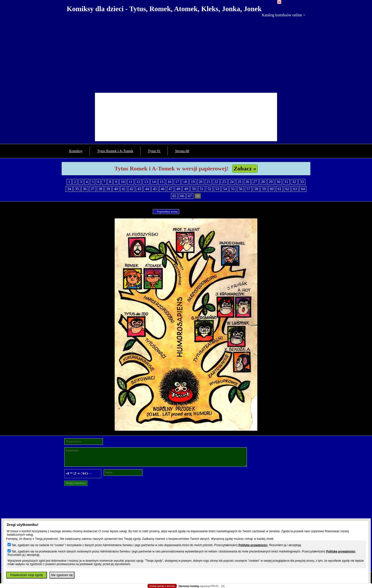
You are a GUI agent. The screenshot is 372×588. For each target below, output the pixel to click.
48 (178, 189)
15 (162, 182)
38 (100, 189)
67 (190, 196)
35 (77, 189)
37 (93, 189)
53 (217, 189)
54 (225, 189)
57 (248, 189)
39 (108, 189)
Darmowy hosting (189, 586)
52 (209, 189)
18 (185, 182)
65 (174, 196)
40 (116, 189)
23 (224, 182)
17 (177, 182)
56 (241, 189)
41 (124, 189)
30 (279, 182)
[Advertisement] (186, 54)
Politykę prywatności (253, 545)
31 (286, 182)
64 (303, 189)
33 (302, 182)
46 (163, 189)
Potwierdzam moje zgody (27, 575)
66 (182, 196)
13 (146, 182)
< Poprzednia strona (166, 212)
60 (272, 189)
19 (193, 182)
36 (85, 189)
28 (263, 182)
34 (69, 189)
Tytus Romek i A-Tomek (115, 151)
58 (256, 189)
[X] (223, 586)
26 (247, 182)
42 (131, 189)
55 (233, 189)
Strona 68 (182, 151)
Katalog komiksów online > (284, 15)
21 (208, 182)
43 (139, 189)
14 (154, 182)
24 (232, 182)
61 (279, 189)
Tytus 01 (154, 151)
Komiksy (76, 151)
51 (202, 189)
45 (155, 189)
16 (169, 182)
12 (138, 182)
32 (294, 182)
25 (240, 182)
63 (295, 189)
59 (264, 189)
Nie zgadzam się (62, 575)
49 (186, 189)
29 (271, 182)
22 (216, 182)
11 (130, 182)
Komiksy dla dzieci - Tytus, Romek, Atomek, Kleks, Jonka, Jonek (164, 9)
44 (147, 189)
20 (201, 182)
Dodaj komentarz (76, 483)
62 (287, 189)
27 (255, 182)
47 (170, 189)
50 (194, 189)
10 (123, 182)
